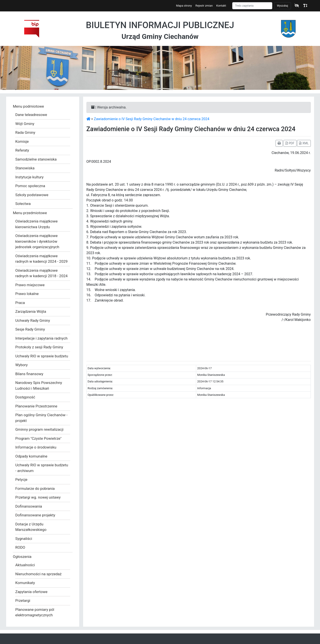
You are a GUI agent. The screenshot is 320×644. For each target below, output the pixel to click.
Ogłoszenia (22, 557)
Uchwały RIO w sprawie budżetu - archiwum (42, 468)
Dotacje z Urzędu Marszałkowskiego (31, 527)
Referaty (22, 150)
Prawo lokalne (27, 294)
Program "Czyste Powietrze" (38, 438)
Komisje (22, 141)
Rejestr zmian (204, 6)
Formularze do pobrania (35, 488)
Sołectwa (23, 204)
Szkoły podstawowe (32, 195)
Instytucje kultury (30, 177)
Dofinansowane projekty (35, 515)
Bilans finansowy (29, 374)
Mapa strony (184, 6)
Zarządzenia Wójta (31, 311)
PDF (290, 143)
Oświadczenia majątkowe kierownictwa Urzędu (37, 224)
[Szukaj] (252, 6)
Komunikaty (25, 583)
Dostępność (25, 397)
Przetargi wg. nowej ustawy (38, 497)
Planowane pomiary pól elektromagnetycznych (35, 612)
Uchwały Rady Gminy (33, 320)
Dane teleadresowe (31, 115)
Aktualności (25, 565)
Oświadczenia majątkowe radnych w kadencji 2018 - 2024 (42, 273)
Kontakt (221, 6)
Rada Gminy (25, 132)
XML (304, 143)
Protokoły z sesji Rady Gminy (39, 347)
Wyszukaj (283, 6)
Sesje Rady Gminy (30, 329)
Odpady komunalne (31, 456)
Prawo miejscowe (30, 285)
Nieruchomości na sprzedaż (39, 574)
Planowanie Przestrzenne (36, 406)
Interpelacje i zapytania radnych (42, 338)
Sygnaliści (24, 539)
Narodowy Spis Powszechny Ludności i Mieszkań (39, 385)
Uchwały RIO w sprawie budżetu (42, 356)
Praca (20, 303)
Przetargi (23, 601)
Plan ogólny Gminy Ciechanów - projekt (41, 418)
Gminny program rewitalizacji (39, 429)
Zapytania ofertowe (31, 592)
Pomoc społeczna (30, 186)
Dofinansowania (29, 506)
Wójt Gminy (25, 124)
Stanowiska (25, 168)
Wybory (22, 365)
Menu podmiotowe (28, 106)
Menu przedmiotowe (30, 213)
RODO (20, 547)
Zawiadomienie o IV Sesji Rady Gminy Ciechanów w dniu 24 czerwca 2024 (152, 119)
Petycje (21, 479)
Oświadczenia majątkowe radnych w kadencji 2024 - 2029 (42, 259)
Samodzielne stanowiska (36, 159)
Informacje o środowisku (36, 447)
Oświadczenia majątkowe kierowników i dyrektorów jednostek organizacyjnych (37, 241)
